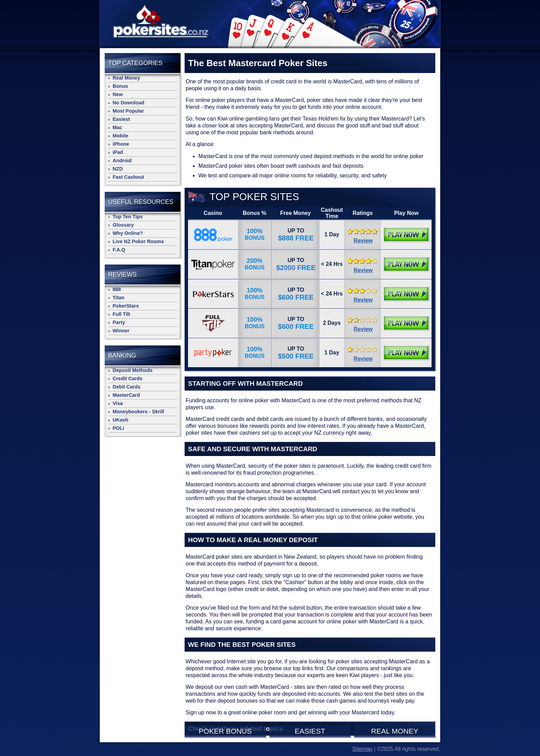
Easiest (121, 119)
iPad (118, 152)
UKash (121, 420)
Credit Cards (127, 379)
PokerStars (126, 306)
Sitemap (362, 749)
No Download (128, 103)
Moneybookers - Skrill (138, 412)
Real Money (126, 78)
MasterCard (126, 395)
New (118, 94)
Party (119, 322)
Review (363, 241)
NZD (118, 169)
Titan (118, 298)
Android (122, 160)
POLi (118, 428)
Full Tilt (121, 314)
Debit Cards (127, 387)
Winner (121, 331)
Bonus (120, 86)
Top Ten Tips (128, 217)
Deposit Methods (133, 370)
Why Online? (128, 233)
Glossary (123, 225)
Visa (118, 403)
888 (117, 289)
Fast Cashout (128, 177)
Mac (117, 127)
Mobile (121, 136)
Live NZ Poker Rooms (138, 241)
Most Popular (128, 111)
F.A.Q (119, 250)
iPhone (121, 144)
